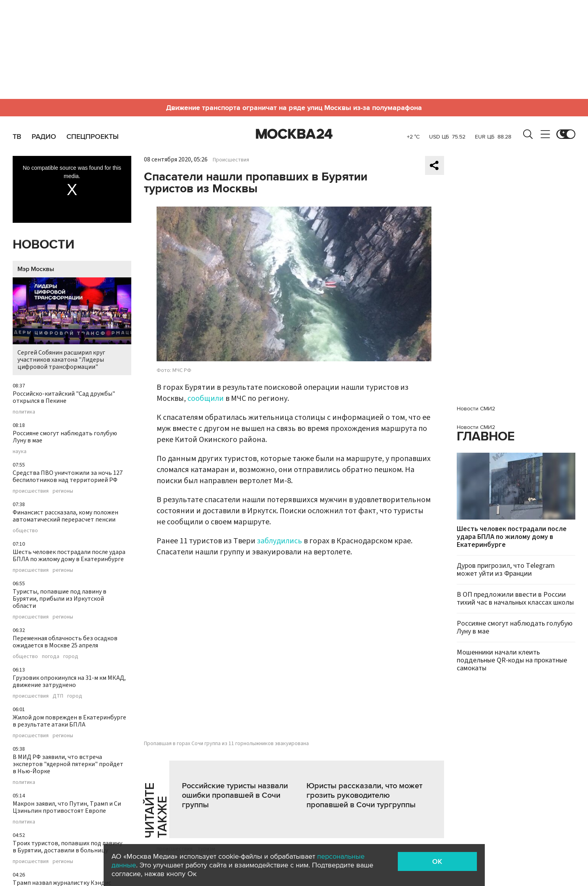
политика (24, 412)
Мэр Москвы (36, 269)
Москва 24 (294, 134)
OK (437, 861)
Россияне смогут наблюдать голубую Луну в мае (65, 437)
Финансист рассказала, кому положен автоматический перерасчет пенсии (65, 516)
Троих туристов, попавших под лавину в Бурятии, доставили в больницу (67, 847)
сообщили (206, 398)
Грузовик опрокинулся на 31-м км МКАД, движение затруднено (69, 681)
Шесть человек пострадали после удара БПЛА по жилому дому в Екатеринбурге (69, 556)
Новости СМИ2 (476, 409)
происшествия (31, 491)
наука (20, 452)
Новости (43, 245)
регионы (63, 491)
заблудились (280, 541)
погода (51, 656)
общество (25, 531)
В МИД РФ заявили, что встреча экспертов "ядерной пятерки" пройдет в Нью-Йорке (68, 764)
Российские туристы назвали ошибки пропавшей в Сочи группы (235, 795)
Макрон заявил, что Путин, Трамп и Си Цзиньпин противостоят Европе (67, 807)
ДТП (58, 696)
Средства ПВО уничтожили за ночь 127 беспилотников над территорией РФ (68, 476)
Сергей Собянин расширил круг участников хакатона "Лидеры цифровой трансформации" (72, 324)
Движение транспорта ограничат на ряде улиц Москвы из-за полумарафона (294, 108)
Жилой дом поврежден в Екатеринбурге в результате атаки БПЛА (69, 721)
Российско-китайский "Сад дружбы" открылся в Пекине (64, 397)
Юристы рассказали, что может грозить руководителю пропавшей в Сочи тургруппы (364, 795)
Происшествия (231, 160)
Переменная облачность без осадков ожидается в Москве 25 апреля (65, 642)
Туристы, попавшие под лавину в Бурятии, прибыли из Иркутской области (60, 599)
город (71, 656)
